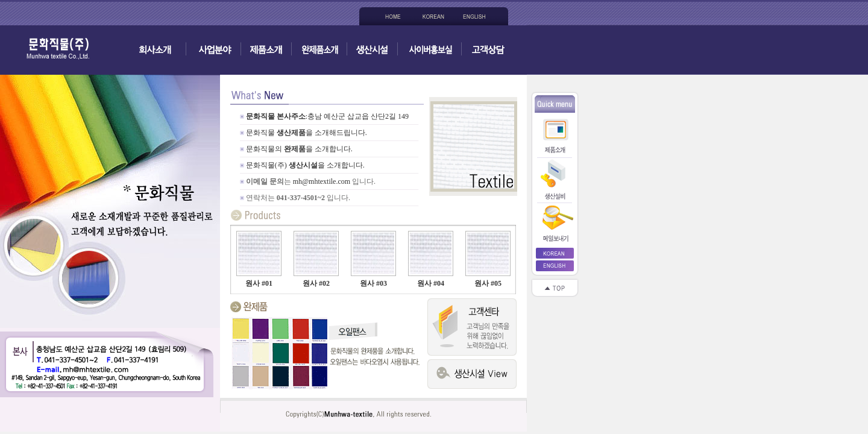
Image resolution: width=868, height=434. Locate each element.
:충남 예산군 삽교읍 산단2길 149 (357, 116)
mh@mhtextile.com (322, 181)
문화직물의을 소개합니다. (299, 149)
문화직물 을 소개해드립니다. (307, 133)
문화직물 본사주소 (276, 116)
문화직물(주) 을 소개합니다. (305, 165)
